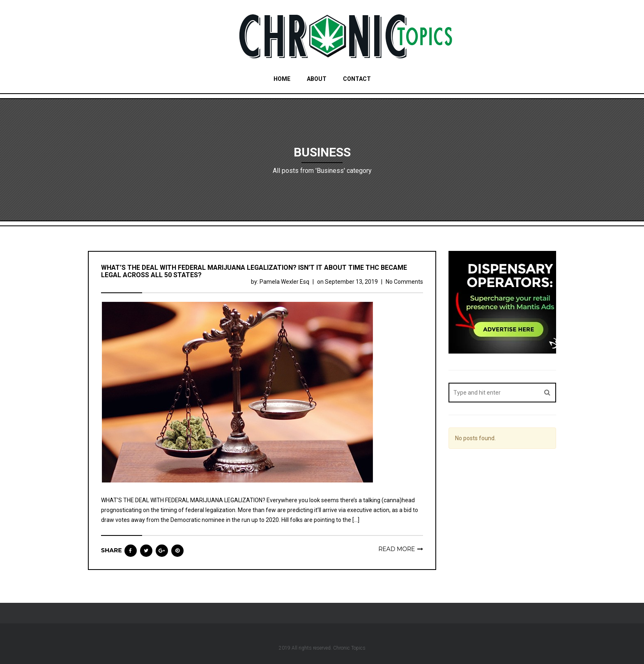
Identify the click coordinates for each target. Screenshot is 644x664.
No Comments (404, 282)
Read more (397, 549)
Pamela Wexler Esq (284, 282)
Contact (357, 79)
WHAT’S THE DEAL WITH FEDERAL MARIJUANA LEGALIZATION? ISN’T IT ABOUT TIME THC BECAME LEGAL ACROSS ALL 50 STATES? (254, 271)
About (317, 79)
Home (282, 79)
